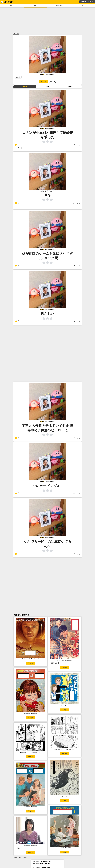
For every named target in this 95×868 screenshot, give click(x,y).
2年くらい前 (77, 145)
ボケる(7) (44, 81)
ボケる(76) (30, 718)
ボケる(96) (30, 663)
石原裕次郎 (54, 663)
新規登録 (83, 2)
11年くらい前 (76, 438)
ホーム (12, 6)
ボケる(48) (65, 852)
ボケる (36, 6)
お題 (20, 857)
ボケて (15, 857)
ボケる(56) (30, 811)
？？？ (18, 148)
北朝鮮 (18, 77)
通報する (52, 81)
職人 (83, 6)
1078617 (25, 857)
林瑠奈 (19, 848)
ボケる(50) (30, 852)
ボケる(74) (65, 710)
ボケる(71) (30, 757)
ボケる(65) (65, 754)
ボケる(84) (65, 667)
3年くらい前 (77, 266)
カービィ (19, 206)
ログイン (91, 2)
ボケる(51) (65, 801)
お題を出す (59, 6)
